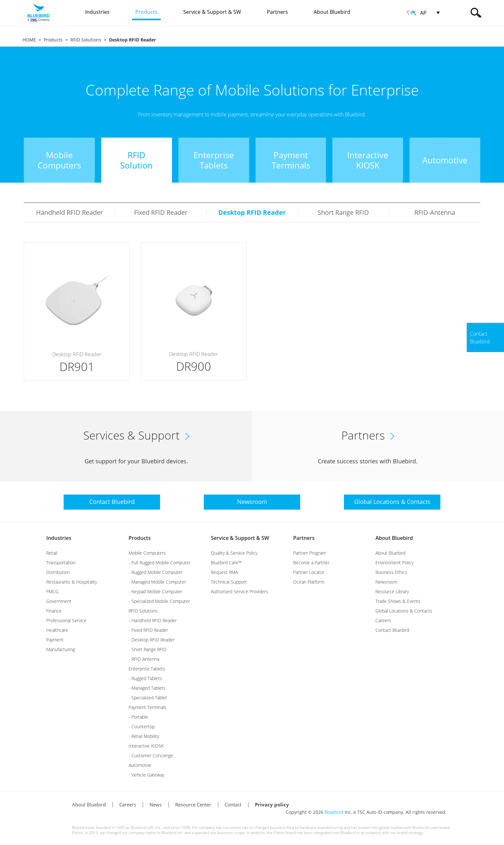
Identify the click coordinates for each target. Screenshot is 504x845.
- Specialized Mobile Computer (159, 601)
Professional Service (66, 620)
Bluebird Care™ (226, 563)
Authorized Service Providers (239, 591)
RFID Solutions (86, 40)
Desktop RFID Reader (252, 212)
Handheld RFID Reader (69, 212)
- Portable (138, 717)
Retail (52, 553)
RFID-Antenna (435, 212)
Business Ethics (391, 572)
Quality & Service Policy (234, 553)
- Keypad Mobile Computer (155, 591)
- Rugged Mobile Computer (156, 572)
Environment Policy (394, 563)
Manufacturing (61, 649)
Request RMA (224, 572)
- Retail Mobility (144, 736)
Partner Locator (309, 572)
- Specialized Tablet (148, 698)
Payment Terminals (148, 707)
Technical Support (229, 582)
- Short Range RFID (148, 649)
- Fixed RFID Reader (148, 630)
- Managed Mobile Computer (157, 582)
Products (53, 40)
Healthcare (57, 630)
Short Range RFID (343, 212)
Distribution (58, 572)
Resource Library (392, 591)
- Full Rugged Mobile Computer (160, 563)
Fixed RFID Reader (161, 212)
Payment (55, 640)
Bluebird (334, 812)
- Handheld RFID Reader (153, 620)
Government (59, 601)
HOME (29, 40)
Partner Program (310, 553)
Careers (383, 620)
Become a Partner (311, 563)
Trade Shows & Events (398, 601)
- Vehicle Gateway (146, 775)
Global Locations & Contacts (404, 611)
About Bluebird (394, 538)
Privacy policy (272, 804)
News (156, 804)
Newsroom (386, 582)
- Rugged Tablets (145, 678)
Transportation (61, 563)
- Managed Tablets (147, 688)
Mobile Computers (147, 553)
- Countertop (142, 727)
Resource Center (193, 804)
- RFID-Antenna (144, 659)
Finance (54, 611)
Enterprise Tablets (147, 669)
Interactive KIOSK (146, 746)
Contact (233, 804)
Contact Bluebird (392, 630)
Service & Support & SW (240, 538)
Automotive (140, 765)
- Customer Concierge (151, 755)
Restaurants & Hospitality (72, 582)
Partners (304, 538)
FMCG (52, 591)
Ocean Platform (309, 582)
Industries (59, 538)
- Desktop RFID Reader (152, 640)
